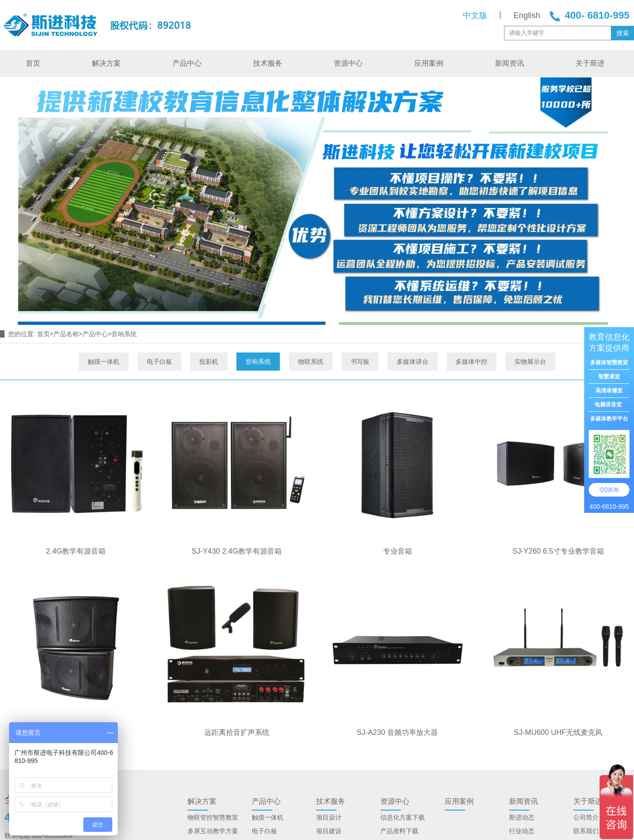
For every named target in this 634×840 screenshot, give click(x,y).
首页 (33, 63)
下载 (412, 831)
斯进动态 (522, 817)
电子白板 (159, 362)
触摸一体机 (104, 362)
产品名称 (66, 334)
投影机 (209, 362)
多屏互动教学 (207, 831)
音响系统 (258, 362)
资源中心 (348, 63)
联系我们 (586, 831)
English (527, 15)
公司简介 (586, 817)
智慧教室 (226, 817)
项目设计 (329, 817)
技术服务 (268, 63)
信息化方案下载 (403, 817)
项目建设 (329, 831)
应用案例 (429, 63)
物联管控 (200, 817)
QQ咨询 (609, 490)
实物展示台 (530, 362)
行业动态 (522, 831)
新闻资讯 (509, 63)
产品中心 (187, 63)
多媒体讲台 (413, 362)
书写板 (360, 362)
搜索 (623, 33)
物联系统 (311, 362)
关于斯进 (590, 63)
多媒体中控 (471, 362)
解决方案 (106, 63)
